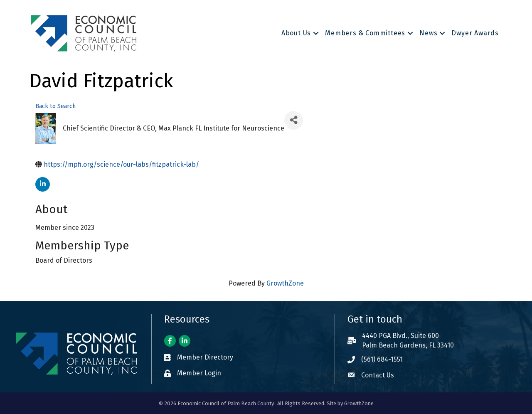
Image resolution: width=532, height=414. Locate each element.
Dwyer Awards (475, 33)
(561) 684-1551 (382, 359)
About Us (296, 33)
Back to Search (55, 106)
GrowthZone (285, 283)
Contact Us (378, 375)
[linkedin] (43, 184)
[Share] (294, 120)
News (428, 33)
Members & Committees (365, 33)
